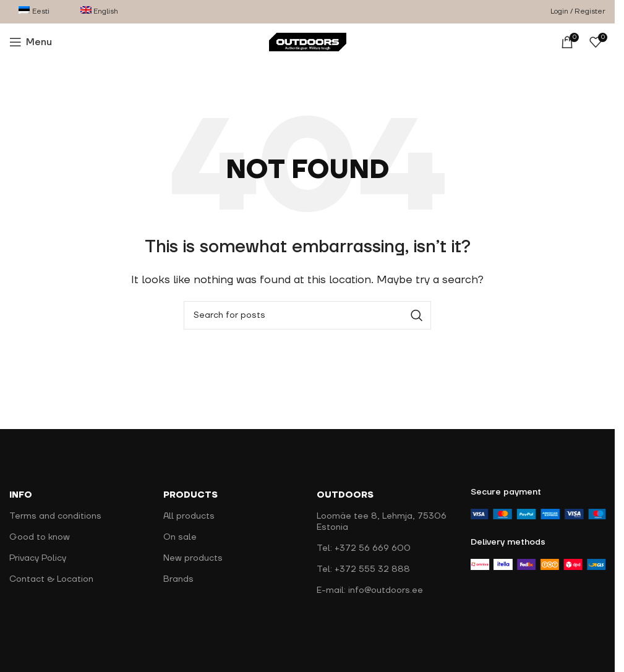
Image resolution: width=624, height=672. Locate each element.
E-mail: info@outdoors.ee (370, 590)
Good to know (40, 537)
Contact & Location (51, 579)
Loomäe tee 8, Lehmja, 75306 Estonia (382, 522)
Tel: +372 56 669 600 (364, 548)
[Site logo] (308, 41)
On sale (180, 537)
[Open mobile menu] (31, 42)
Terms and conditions (55, 516)
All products (189, 516)
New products (193, 558)
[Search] (307, 315)
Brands (178, 579)
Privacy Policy (38, 558)
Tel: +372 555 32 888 (363, 569)
